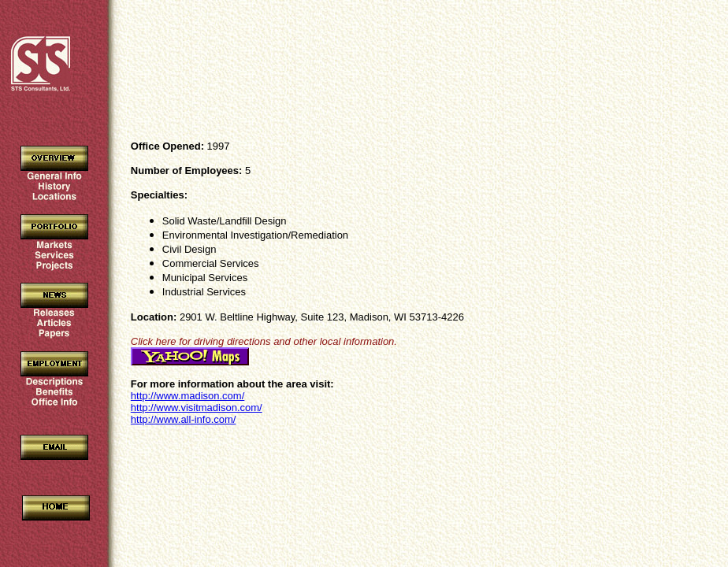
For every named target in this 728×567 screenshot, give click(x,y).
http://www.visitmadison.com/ (197, 408)
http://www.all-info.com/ (184, 419)
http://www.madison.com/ (188, 396)
